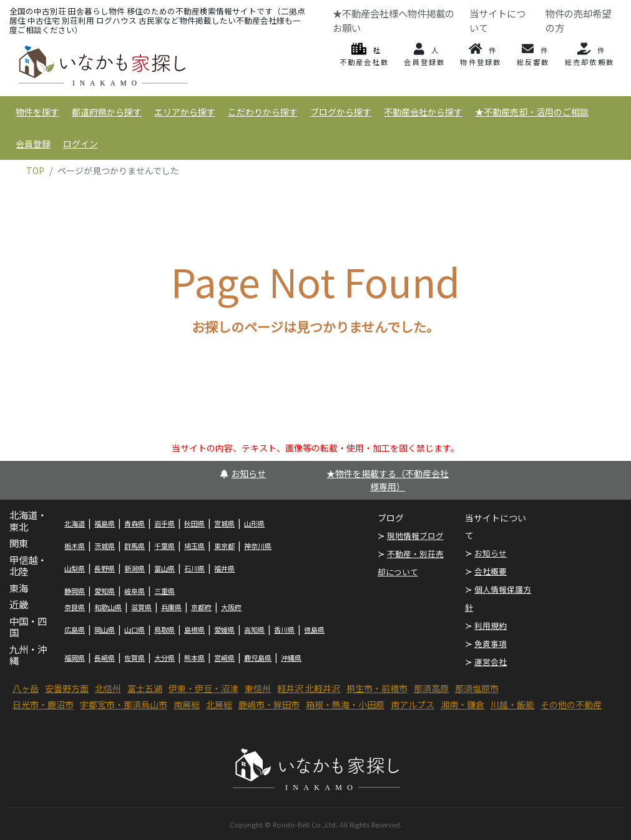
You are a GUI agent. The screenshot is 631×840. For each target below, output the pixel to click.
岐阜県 (135, 591)
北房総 (219, 704)
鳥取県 (164, 630)
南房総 (187, 704)
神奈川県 (258, 546)
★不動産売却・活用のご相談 (532, 112)
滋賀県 (141, 607)
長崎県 (105, 658)
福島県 (105, 523)
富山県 (164, 568)
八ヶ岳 (26, 688)
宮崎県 (224, 658)
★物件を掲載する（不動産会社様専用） (388, 480)
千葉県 (164, 546)
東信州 (258, 688)
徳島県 (314, 630)
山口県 (135, 630)
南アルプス (413, 704)
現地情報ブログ (415, 536)
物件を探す (37, 112)
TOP (35, 170)
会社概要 (491, 571)
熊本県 (194, 658)
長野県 (105, 568)
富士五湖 (145, 688)
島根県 (194, 630)
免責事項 (491, 644)
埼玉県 (194, 546)
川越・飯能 (512, 704)
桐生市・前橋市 (377, 688)
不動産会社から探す (423, 112)
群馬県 (135, 546)
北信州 (108, 688)
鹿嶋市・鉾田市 (269, 704)
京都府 (201, 607)
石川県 (194, 568)
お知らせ (243, 473)
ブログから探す (341, 112)
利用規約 (491, 625)
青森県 (135, 523)
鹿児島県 (258, 658)
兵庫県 (171, 607)
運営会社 (491, 662)
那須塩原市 (477, 688)
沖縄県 (291, 658)
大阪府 (231, 607)
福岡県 (75, 658)
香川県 (284, 630)
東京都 (224, 546)
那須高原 (431, 688)
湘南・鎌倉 (462, 704)
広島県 (75, 630)
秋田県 (194, 523)
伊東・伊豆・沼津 (203, 688)
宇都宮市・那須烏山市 (124, 704)
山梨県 (75, 568)
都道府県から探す (107, 112)
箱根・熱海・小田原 (345, 704)
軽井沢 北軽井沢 (309, 688)
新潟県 (135, 568)
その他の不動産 (571, 704)
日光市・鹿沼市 (43, 704)
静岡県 (75, 591)
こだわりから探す (263, 112)
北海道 (75, 523)
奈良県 (75, 607)
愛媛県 (224, 630)
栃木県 (75, 546)
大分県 (164, 658)
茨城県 (105, 546)
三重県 (164, 591)
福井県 (224, 568)
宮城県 (224, 523)
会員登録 (33, 144)
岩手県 (164, 523)
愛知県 (105, 591)
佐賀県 (135, 658)
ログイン (81, 144)
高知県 (254, 630)
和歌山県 (108, 607)
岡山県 (105, 630)
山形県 (254, 523)
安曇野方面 (67, 688)
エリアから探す (185, 112)
